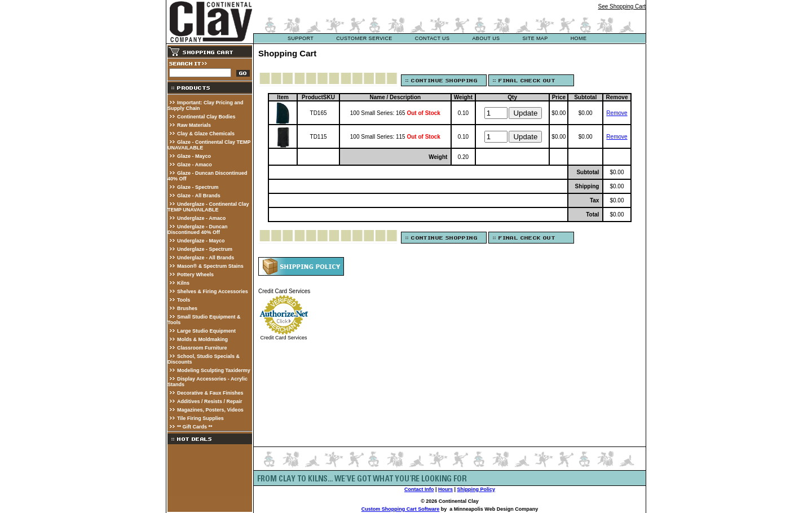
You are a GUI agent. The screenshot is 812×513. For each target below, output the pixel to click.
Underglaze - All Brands (206, 258)
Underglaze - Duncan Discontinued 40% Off (198, 229)
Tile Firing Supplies (200, 418)
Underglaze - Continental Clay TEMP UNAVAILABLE (208, 207)
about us (486, 38)
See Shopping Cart (622, 6)
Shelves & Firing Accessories (213, 291)
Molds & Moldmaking (202, 339)
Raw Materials (194, 125)
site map (535, 38)
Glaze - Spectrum (198, 187)
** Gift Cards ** (195, 427)
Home (579, 38)
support (301, 38)
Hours (445, 489)
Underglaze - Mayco (201, 241)
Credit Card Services (283, 338)
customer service (364, 38)
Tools (184, 300)
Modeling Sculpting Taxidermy (214, 370)
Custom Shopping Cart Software (401, 509)
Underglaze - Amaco (201, 218)
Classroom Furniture (202, 348)
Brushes (187, 308)
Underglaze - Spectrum (205, 249)
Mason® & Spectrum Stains (210, 266)
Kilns (183, 283)
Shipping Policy (476, 489)
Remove (617, 113)
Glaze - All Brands (199, 196)
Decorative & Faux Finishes (210, 393)
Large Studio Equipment (206, 331)
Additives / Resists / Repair (210, 401)
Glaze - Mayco (194, 156)
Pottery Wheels (195, 275)
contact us (433, 38)
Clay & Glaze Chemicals (206, 134)
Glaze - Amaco (195, 165)
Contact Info (419, 489)
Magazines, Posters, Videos (210, 410)
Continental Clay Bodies (206, 117)
